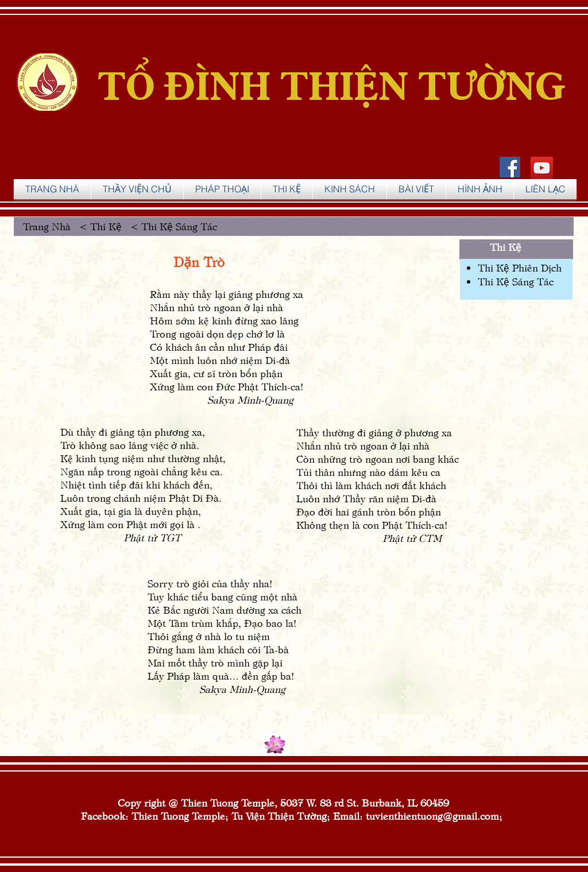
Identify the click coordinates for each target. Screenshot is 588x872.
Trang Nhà (50, 226)
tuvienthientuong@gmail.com (432, 815)
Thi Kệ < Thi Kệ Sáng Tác (152, 226)
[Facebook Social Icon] (510, 167)
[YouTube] (542, 168)
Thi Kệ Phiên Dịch (520, 267)
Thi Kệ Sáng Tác (516, 281)
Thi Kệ (506, 247)
